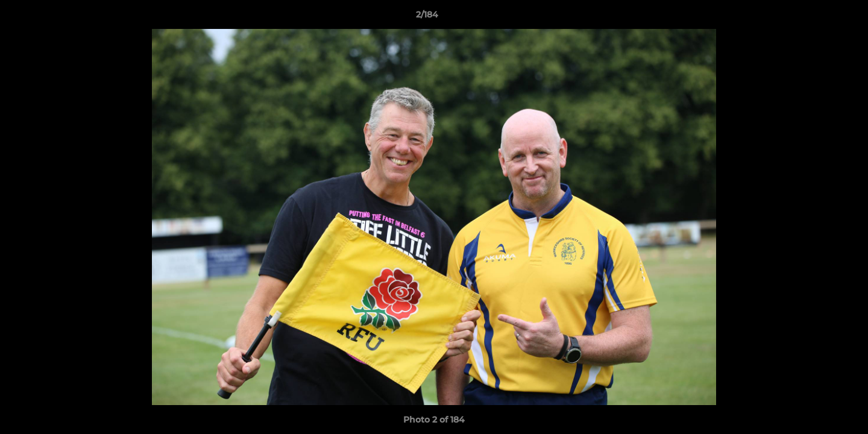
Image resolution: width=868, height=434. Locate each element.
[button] (817, 17)
